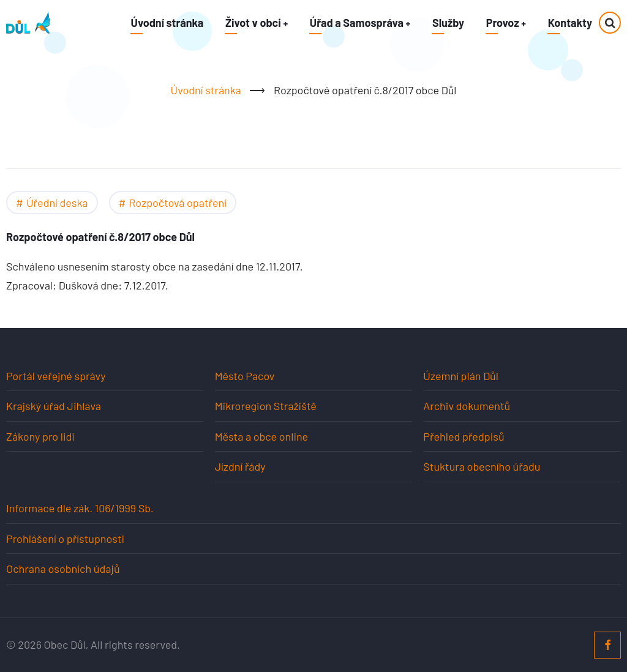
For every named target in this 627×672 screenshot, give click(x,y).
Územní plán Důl (461, 376)
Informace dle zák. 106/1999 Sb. (80, 508)
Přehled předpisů (464, 436)
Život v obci (255, 23)
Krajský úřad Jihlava (54, 406)
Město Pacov (245, 376)
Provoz (506, 23)
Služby (448, 23)
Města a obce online (262, 436)
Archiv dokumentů (467, 406)
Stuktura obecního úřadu (482, 466)
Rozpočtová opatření (178, 203)
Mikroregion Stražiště (266, 406)
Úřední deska (57, 203)
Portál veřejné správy (56, 376)
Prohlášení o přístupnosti (65, 539)
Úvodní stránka (166, 23)
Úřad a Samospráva (359, 23)
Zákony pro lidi (40, 436)
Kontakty (570, 23)
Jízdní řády (240, 466)
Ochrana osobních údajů (63, 569)
